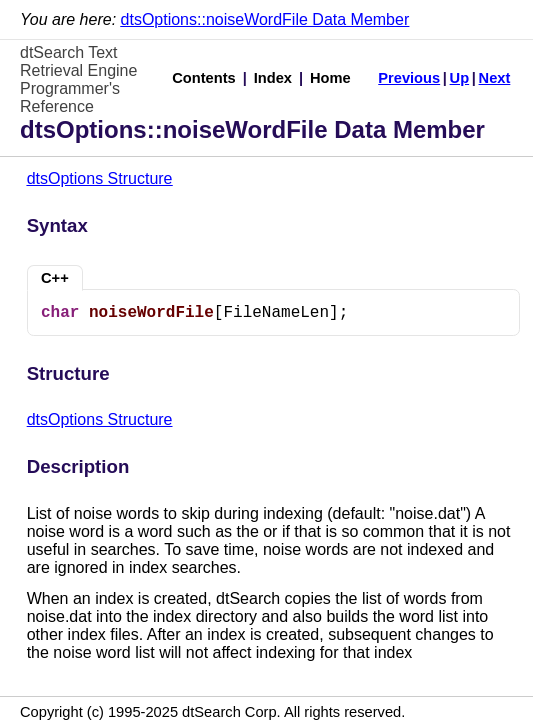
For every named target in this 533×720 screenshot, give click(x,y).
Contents (204, 78)
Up (460, 78)
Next (495, 78)
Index (273, 78)
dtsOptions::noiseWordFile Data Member (265, 19)
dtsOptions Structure (100, 178)
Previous (409, 78)
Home (330, 78)
